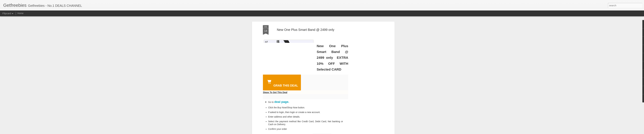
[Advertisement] (366, 76)
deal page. (282, 102)
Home (20, 13)
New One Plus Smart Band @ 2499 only (305, 30)
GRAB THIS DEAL (282, 83)
